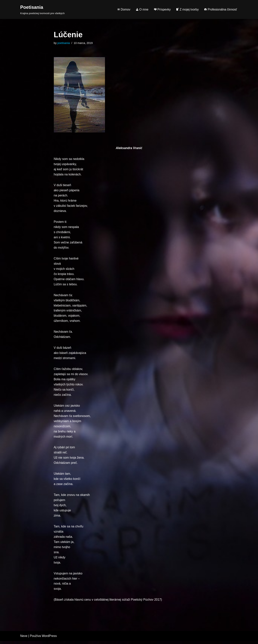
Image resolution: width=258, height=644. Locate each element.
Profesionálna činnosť (220, 9)
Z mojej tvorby (187, 9)
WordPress (49, 639)
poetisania (64, 43)
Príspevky (162, 9)
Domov (123, 9)
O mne (142, 9)
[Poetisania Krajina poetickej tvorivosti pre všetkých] (42, 9)
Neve (24, 639)
